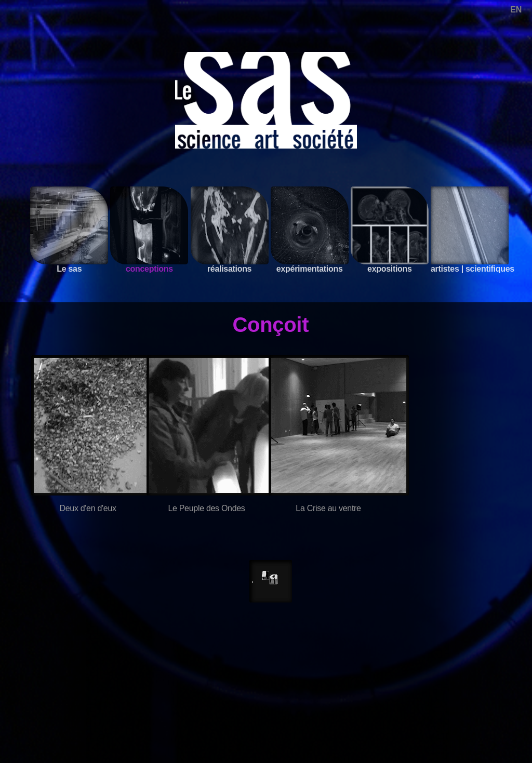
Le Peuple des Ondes (206, 508)
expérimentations (310, 230)
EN (516, 10)
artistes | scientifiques (473, 230)
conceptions (149, 230)
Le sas (69, 230)
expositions (390, 230)
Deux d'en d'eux (88, 508)
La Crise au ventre (328, 508)
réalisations (230, 230)
